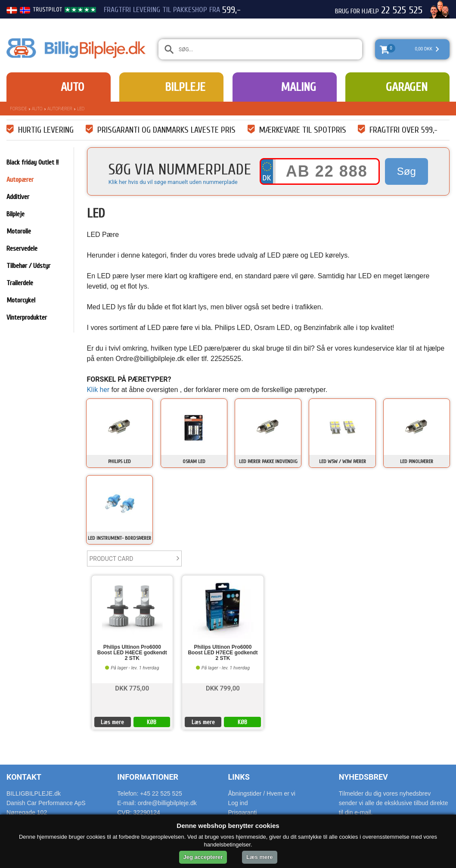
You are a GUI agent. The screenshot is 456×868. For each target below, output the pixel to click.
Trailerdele (20, 283)
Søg (406, 171)
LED (81, 109)
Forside (19, 109)
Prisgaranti (243, 812)
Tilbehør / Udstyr (28, 266)
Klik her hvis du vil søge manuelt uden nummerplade (173, 182)
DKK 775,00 (132, 688)
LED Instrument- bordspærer (119, 538)
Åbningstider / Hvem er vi (262, 793)
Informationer (148, 777)
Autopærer (60, 109)
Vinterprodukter (27, 317)
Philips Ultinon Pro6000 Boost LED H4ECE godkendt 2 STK (132, 653)
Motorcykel (21, 300)
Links (239, 777)
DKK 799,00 (223, 688)
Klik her (98, 390)
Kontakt (24, 777)
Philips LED (119, 461)
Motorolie (19, 231)
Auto (72, 87)
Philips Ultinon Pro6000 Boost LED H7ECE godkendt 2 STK (223, 653)
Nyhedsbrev (363, 777)
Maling (298, 87)
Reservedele (22, 249)
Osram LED (194, 461)
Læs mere (112, 722)
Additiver (18, 197)
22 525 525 (402, 10)
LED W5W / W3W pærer (343, 461)
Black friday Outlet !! (33, 162)
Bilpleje (185, 87)
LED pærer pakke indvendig (268, 461)
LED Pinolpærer (417, 461)
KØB (152, 722)
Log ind (238, 803)
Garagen (407, 87)
